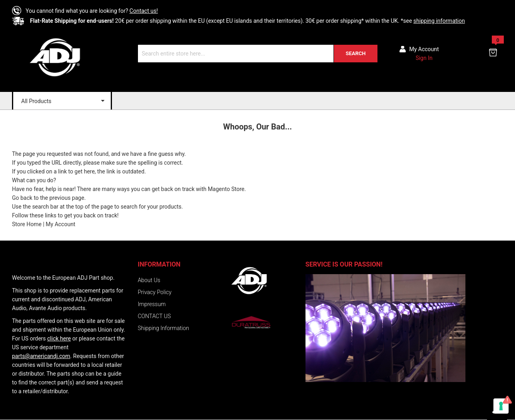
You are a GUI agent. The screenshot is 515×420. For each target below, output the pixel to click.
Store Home (27, 224)
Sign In (424, 58)
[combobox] (258, 54)
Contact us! (144, 11)
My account (424, 49)
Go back (22, 198)
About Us (149, 280)
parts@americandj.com (41, 356)
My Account (60, 224)
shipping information (439, 21)
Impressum (152, 304)
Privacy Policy (155, 292)
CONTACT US (155, 316)
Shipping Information (164, 328)
